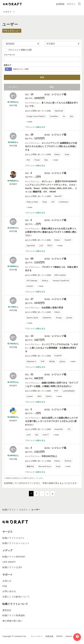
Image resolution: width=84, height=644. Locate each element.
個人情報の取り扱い (13, 621)
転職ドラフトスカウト (14, 538)
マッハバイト (37, 636)
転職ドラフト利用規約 (14, 615)
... (42, 493)
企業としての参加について (16, 597)
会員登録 (60, 4)
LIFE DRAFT (9, 562)
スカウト (24, 510)
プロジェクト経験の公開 (18, 50)
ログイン (71, 4)
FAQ (5, 586)
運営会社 (7, 610)
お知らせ (7, 581)
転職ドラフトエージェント (16, 543)
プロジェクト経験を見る (35, 127)
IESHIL (60, 636)
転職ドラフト (9, 510)
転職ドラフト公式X (12, 567)
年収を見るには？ (12, 31)
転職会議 (49, 636)
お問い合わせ (9, 591)
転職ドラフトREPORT (14, 557)
